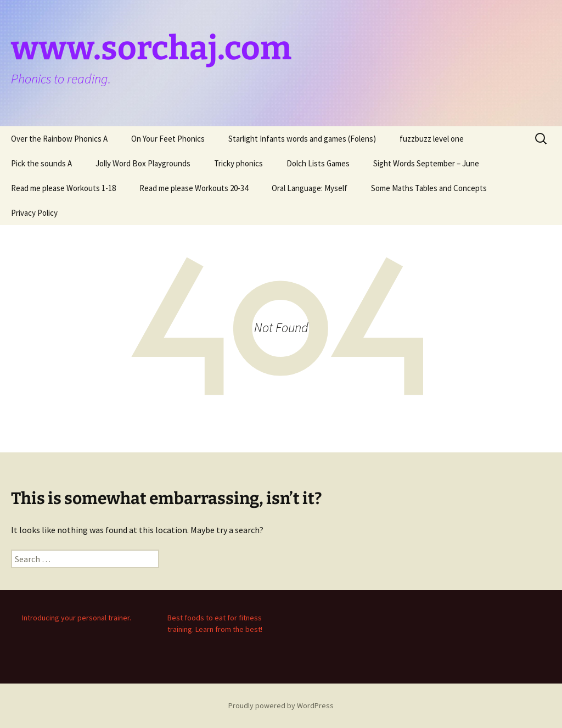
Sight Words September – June (426, 163)
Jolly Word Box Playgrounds (143, 163)
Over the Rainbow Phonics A (59, 139)
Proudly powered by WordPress (281, 705)
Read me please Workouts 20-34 (194, 188)
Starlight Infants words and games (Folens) (302, 139)
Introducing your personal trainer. (77, 618)
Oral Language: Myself (310, 188)
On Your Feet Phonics (168, 139)
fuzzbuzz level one (432, 139)
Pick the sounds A (41, 163)
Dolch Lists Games (318, 163)
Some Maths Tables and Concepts (429, 188)
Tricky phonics (238, 163)
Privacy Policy (34, 213)
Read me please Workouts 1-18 (63, 188)
